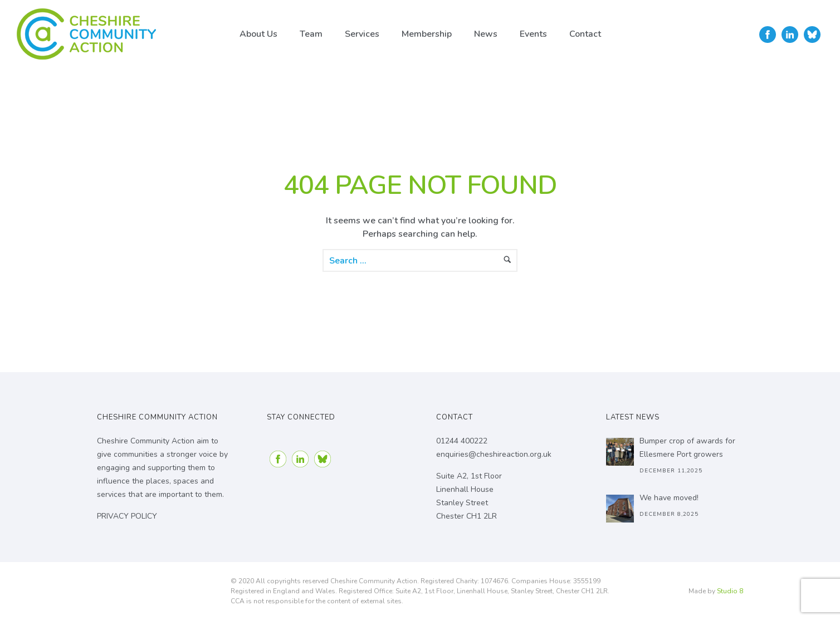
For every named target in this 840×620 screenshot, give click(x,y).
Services (362, 34)
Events (533, 34)
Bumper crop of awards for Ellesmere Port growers (687, 448)
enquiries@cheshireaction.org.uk (494, 454)
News (486, 34)
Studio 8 (730, 591)
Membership (427, 34)
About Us (258, 34)
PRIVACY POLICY (127, 516)
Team (311, 34)
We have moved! (669, 498)
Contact (585, 34)
